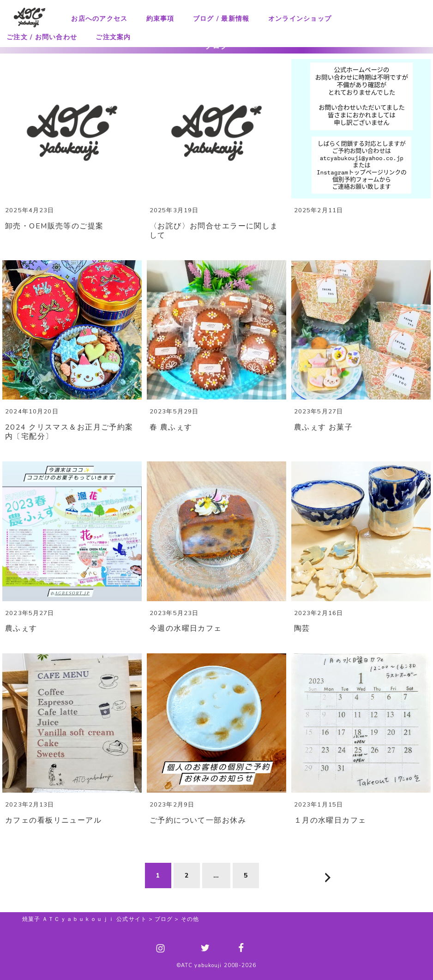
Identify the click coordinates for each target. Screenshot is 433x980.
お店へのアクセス (99, 19)
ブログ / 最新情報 (221, 19)
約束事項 (160, 19)
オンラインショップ (300, 19)
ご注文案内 (113, 37)
